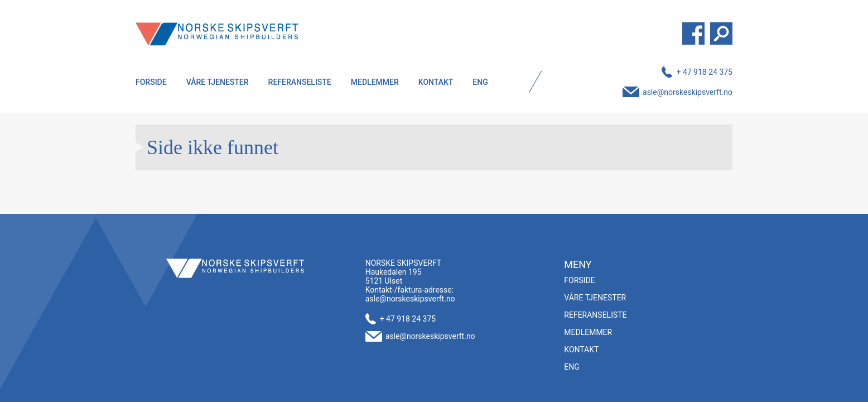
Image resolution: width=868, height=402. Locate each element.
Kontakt (436, 82)
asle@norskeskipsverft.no (688, 92)
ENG (480, 82)
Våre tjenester (218, 82)
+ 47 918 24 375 (704, 72)
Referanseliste (300, 82)
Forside (151, 82)
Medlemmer (375, 82)
